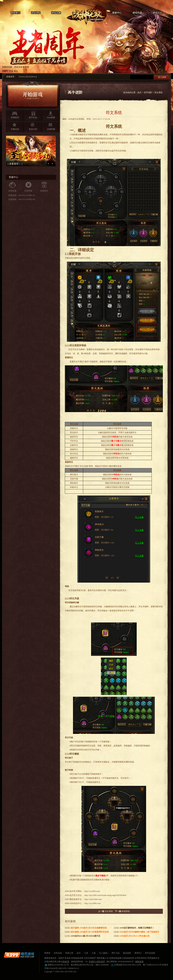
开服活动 (15, 129)
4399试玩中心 (76, 903)
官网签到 (15, 117)
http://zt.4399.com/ (92, 891)
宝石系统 (109, 911)
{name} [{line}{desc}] (28, 77)
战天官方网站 (76, 891)
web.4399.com (70, 972)
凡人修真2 (104, 953)
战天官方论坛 (76, 895)
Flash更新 (51, 117)
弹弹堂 (47, 953)
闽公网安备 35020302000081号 (120, 962)
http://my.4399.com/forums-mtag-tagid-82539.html (105, 895)
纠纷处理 (65, 962)
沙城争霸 (51, 129)
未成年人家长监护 (97, 962)
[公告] (83, 936)
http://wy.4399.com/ (93, 903)
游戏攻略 (56, 13)
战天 (86, 14)
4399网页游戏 (19, 955)
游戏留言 (44, 191)
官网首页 (16, 13)
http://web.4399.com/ (93, 899)
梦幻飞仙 (116, 953)
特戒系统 (126, 911)
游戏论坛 (157, 13)
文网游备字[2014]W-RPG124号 (126, 965)
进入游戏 (162, 77)
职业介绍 (33, 129)
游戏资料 (36, 13)
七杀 (86, 953)
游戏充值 (137, 13)
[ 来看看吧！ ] (19, 164)
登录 (25, 67)
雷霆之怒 (69, 953)
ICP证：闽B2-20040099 (99, 965)
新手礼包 (33, 117)
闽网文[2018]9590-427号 (57, 965)
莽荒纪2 (138, 953)
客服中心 (117, 13)
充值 (11, 71)
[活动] (86, 928)
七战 (94, 953)
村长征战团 (150, 953)
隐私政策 (140, 962)
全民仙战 (58, 953)
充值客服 (28, 191)
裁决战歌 (127, 953)
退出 (16, 71)
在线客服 (12, 191)
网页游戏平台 (76, 899)
